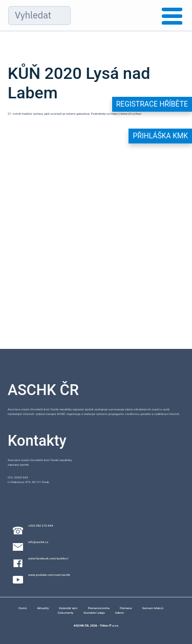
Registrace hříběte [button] (152, 104)
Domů (23, 608)
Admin (120, 612)
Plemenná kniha (99, 608)
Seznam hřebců (152, 608)
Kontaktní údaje (94, 612)
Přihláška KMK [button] (160, 136)
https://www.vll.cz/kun (126, 113)
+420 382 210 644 (40, 525)
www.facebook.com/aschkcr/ (48, 558)
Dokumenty (66, 612)
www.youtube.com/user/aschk (49, 575)
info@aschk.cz (38, 542)
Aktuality (43, 608)
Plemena (126, 608)
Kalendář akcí (68, 608)
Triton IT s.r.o (109, 625)
